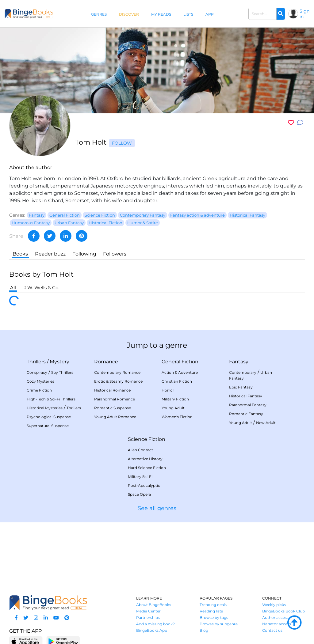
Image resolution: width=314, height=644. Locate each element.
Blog (204, 630)
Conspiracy (37, 372)
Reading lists (211, 611)
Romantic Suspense (113, 408)
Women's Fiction (177, 417)
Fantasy (239, 362)
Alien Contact (140, 450)
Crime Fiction (39, 390)
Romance (106, 362)
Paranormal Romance (115, 399)
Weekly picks (274, 605)
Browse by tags (214, 617)
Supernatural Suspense (48, 426)
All (13, 288)
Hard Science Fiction (147, 468)
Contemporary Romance (117, 372)
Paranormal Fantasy (248, 405)
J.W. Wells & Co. (42, 288)
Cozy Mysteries (40, 381)
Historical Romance (112, 390)
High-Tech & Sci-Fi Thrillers (51, 399)
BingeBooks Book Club (283, 611)
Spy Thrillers (62, 372)
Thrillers (36, 362)
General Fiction (180, 362)
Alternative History (145, 459)
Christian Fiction (177, 381)
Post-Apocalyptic (144, 485)
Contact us (272, 630)
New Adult (266, 423)
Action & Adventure (180, 372)
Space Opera (139, 494)
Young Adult (173, 408)
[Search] (281, 14)
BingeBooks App (152, 630)
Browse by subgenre (219, 624)
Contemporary (243, 372)
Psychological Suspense (49, 417)
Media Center (148, 611)
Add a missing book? (155, 624)
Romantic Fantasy (246, 414)
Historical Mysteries (45, 408)
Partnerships (148, 617)
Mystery (59, 362)
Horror (168, 390)
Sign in (304, 14)
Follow (122, 143)
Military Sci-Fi (140, 477)
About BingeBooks (154, 605)
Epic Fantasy (241, 387)
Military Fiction (175, 399)
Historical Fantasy (246, 396)
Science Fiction (147, 439)
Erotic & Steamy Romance (118, 381)
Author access (275, 617)
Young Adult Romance (115, 417)
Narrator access (277, 624)
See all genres (157, 508)
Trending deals (213, 605)
